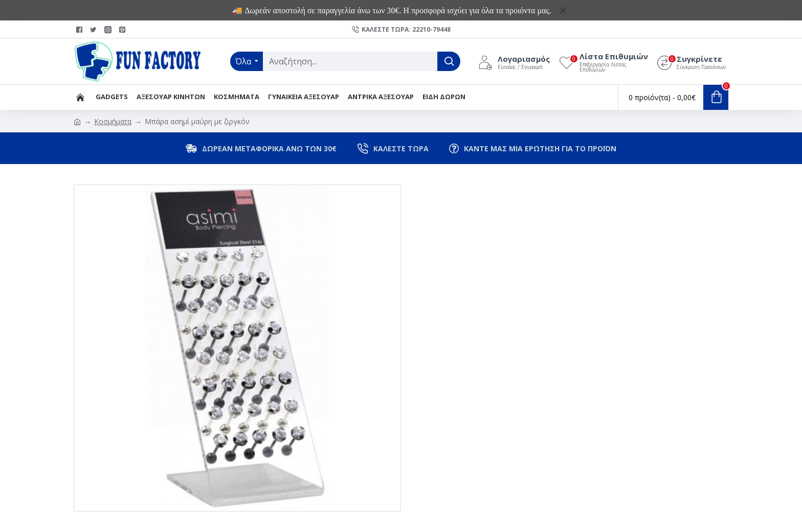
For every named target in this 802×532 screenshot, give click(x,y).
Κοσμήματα (113, 121)
